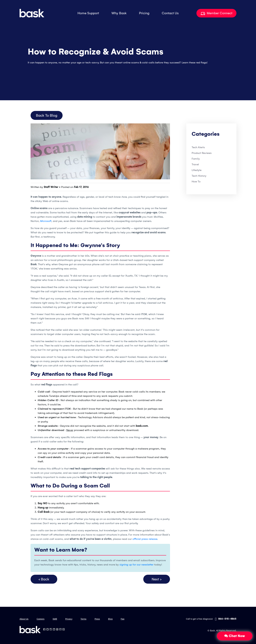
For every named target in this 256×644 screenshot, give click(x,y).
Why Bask (119, 13)
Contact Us (170, 13)
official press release (145, 539)
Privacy (69, 619)
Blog (110, 619)
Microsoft (46, 221)
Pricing (144, 13)
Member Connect (217, 13)
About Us (24, 619)
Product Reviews (202, 153)
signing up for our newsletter (136, 565)
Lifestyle (197, 170)
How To (196, 181)
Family (196, 159)
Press (97, 619)
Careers (41, 619)
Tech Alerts (198, 147)
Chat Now (235, 636)
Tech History (199, 176)
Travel (195, 164)
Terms (83, 619)
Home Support (88, 13)
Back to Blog (47, 115)
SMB (55, 619)
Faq (122, 619)
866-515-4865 (226, 619)
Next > (157, 579)
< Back (44, 579)
